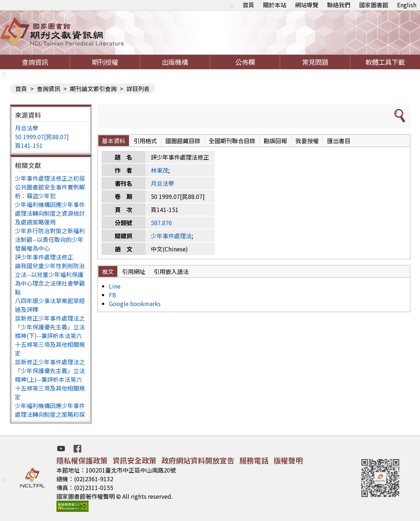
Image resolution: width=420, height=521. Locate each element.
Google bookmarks (135, 303)
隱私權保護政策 (82, 460)
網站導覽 (307, 5)
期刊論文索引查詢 (93, 89)
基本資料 (114, 141)
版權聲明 (288, 460)
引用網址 (134, 271)
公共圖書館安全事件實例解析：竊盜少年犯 (50, 191)
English (407, 5)
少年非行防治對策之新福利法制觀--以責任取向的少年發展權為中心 (50, 239)
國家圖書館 (374, 5)
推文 (108, 271)
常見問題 (315, 62)
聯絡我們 (339, 5)
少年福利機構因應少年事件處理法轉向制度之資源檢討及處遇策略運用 (50, 213)
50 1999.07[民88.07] (42, 137)
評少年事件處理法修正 (44, 257)
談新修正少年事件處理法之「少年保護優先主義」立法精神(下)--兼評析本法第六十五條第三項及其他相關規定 (50, 336)
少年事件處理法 (171, 236)
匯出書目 (339, 141)
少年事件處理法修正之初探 (50, 178)
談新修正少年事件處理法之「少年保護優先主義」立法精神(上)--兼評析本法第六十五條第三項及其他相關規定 (50, 379)
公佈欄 (245, 62)
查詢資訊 (35, 62)
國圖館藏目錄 (183, 141)
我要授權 (307, 141)
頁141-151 (29, 145)
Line (115, 286)
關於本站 (275, 5)
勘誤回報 (275, 141)
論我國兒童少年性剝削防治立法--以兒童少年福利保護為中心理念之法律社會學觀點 (50, 279)
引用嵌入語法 (171, 271)
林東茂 (160, 170)
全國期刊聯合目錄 (232, 141)
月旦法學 (27, 128)
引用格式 (145, 141)
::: (232, 5)
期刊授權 (105, 62)
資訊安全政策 (134, 460)
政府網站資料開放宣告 (198, 460)
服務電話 (254, 460)
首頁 (248, 5)
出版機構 (175, 62)
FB (113, 295)
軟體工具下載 (385, 62)
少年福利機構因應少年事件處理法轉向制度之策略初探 (50, 410)
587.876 (161, 223)
